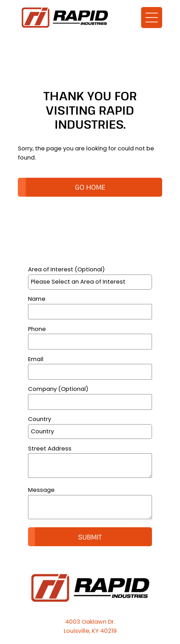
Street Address (50, 449)
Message (41, 490)
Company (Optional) (58, 389)
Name (37, 299)
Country (40, 419)
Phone (37, 329)
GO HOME (90, 187)
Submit (90, 537)
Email (36, 359)
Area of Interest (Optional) (66, 269)
